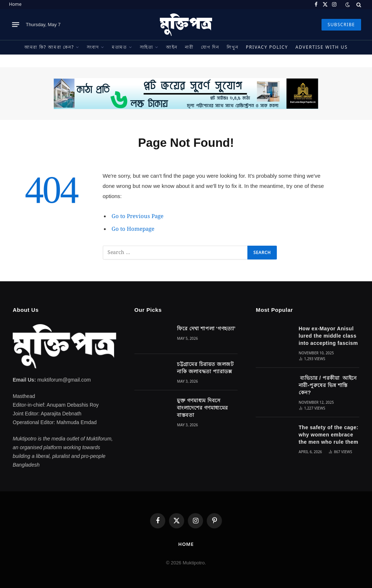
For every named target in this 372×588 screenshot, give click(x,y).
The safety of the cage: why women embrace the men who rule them (329, 435)
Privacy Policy (267, 47)
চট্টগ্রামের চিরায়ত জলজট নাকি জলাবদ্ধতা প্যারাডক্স (205, 368)
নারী (189, 47)
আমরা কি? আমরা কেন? (49, 47)
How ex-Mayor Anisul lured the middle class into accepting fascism (328, 336)
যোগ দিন (210, 47)
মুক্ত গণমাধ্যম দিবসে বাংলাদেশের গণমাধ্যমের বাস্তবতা (203, 408)
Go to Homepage (133, 229)
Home (15, 4)
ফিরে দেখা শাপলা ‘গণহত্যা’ (206, 329)
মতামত (120, 47)
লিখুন (232, 47)
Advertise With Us (322, 47)
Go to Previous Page (138, 217)
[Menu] (16, 25)
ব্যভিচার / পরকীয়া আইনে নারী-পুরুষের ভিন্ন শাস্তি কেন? (328, 385)
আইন (172, 47)
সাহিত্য (147, 47)
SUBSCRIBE (341, 25)
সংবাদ (93, 47)
